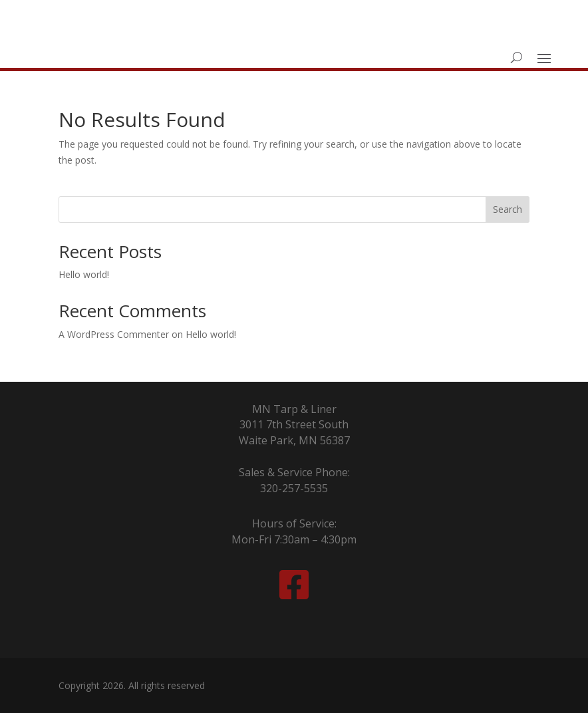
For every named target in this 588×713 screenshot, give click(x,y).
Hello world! (84, 274)
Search (508, 209)
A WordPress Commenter (114, 334)
